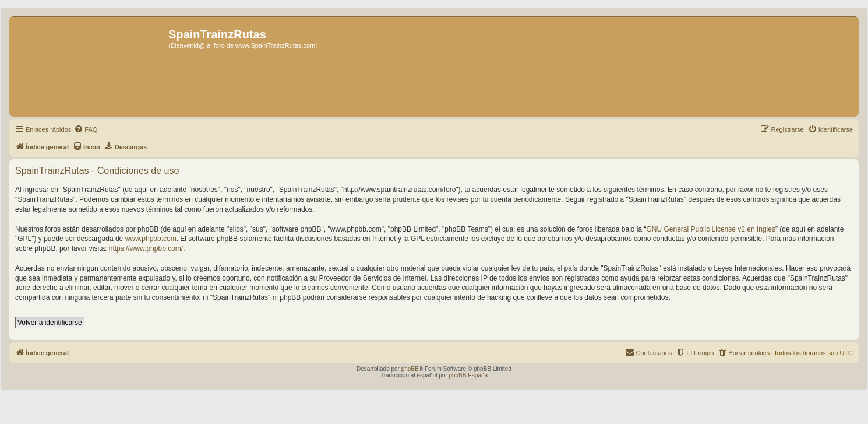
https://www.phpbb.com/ (146, 248)
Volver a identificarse (50, 323)
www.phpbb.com (151, 239)
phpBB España (468, 375)
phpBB (410, 369)
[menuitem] (86, 129)
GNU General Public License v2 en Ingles (711, 229)
